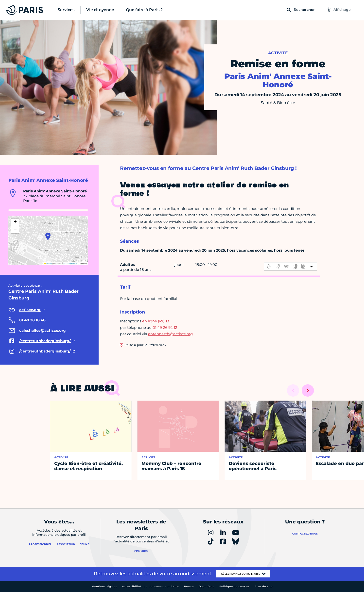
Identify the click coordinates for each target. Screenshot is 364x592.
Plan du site (264, 586)
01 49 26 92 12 (165, 327)
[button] (48, 236)
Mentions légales (104, 586)
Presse (189, 586)
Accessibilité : (151, 586)
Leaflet (48, 263)
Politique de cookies (234, 586)
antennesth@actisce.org (170, 334)
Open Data (207, 586)
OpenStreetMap (70, 263)
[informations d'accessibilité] (291, 266)
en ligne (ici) (153, 321)
